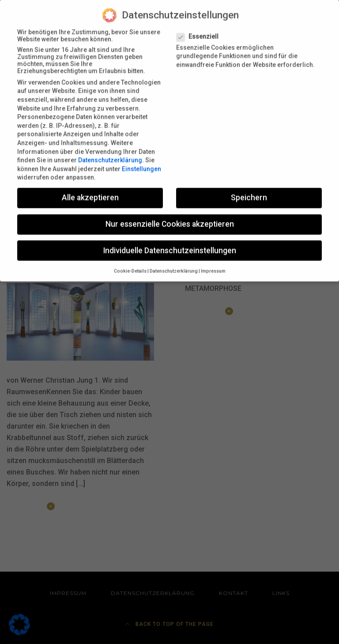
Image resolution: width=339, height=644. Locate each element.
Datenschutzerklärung (110, 154)
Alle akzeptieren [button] (90, 192)
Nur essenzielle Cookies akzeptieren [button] (170, 219)
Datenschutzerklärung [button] (174, 266)
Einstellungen (141, 163)
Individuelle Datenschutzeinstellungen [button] (170, 245)
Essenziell (200, 31)
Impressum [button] (213, 266)
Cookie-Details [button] (130, 266)
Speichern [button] (249, 192)
